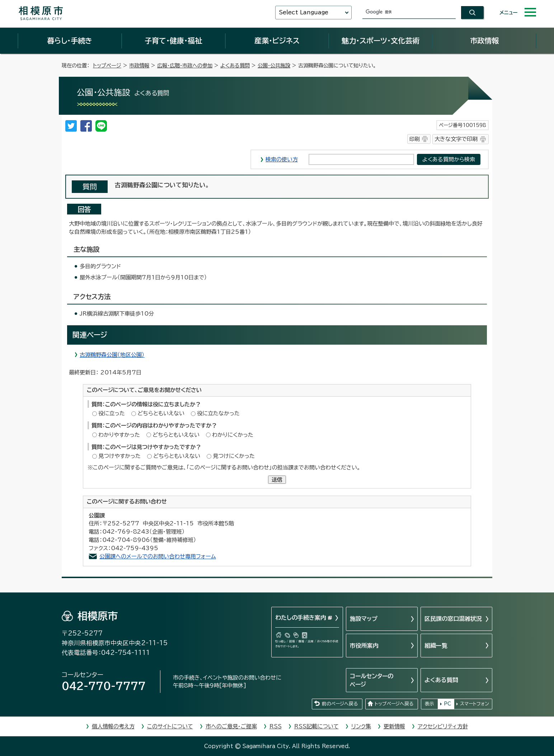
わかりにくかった (233, 435)
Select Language (304, 12)
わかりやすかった (119, 435)
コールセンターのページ (372, 680)
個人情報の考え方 (113, 726)
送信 (277, 480)
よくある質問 (235, 65)
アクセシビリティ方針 (443, 726)
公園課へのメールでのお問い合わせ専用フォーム (158, 556)
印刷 (414, 139)
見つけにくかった (234, 456)
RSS (276, 726)
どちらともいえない (161, 413)
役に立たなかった (218, 413)
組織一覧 (436, 646)
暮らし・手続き (70, 41)
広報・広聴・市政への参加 (185, 65)
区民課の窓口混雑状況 (453, 619)
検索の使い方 (282, 159)
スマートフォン (475, 704)
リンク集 (361, 726)
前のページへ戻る (340, 704)
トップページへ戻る (394, 704)
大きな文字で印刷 (456, 139)
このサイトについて (170, 726)
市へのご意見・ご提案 (231, 726)
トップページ (107, 65)
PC (447, 704)
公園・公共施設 (274, 65)
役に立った (112, 413)
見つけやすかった (119, 456)
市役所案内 (364, 646)
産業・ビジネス (277, 41)
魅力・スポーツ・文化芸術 (381, 41)
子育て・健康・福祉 (173, 41)
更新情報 (394, 726)
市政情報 (484, 41)
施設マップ (364, 619)
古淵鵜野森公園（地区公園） (112, 355)
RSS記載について (316, 726)
